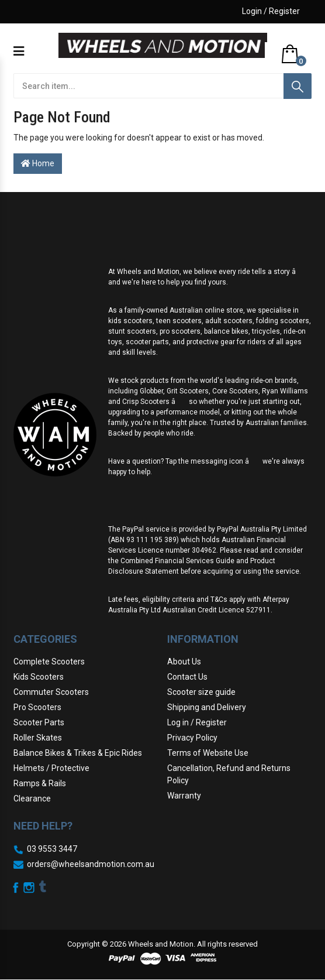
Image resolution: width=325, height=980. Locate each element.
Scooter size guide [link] (201, 692)
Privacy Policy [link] (192, 738)
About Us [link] (184, 662)
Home (38, 163)
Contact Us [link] (187, 677)
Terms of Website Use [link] (208, 753)
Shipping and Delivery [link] (207, 707)
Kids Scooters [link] (39, 677)
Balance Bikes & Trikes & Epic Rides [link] (78, 753)
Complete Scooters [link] (49, 662)
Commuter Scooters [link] (51, 692)
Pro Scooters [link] (37, 707)
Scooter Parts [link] (39, 722)
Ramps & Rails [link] (40, 783)
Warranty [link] (184, 796)
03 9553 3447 (52, 849)
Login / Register (271, 11)
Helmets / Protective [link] (51, 768)
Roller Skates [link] (38, 738)
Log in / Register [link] (197, 722)
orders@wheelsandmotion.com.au (91, 864)
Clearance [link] (32, 799)
